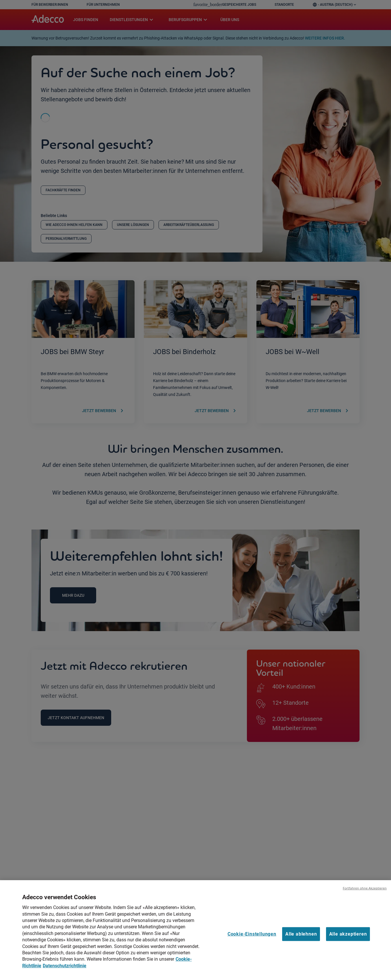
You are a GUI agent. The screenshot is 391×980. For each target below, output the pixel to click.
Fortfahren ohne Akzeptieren (365, 896)
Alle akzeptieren (348, 941)
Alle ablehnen (301, 941)
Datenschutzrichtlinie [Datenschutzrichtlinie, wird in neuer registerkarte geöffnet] (65, 973)
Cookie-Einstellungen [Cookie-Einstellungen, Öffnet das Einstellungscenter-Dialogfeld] (252, 941)
